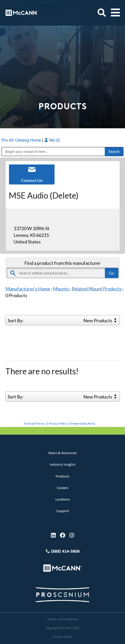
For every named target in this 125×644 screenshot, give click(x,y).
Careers (63, 488)
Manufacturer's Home (28, 289)
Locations (63, 500)
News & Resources (63, 453)
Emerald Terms (35, 423)
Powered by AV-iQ (83, 423)
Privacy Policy (58, 423)
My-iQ (52, 140)
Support (63, 511)
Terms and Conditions (63, 619)
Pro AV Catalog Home (22, 140)
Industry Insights (63, 465)
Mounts (61, 289)
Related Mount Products (97, 289)
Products (62, 477)
